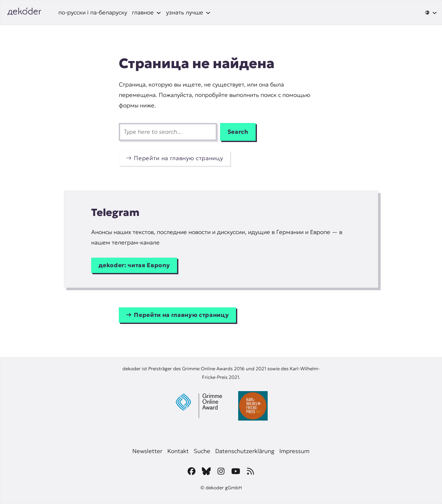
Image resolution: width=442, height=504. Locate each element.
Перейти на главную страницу (178, 158)
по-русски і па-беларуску (93, 12)
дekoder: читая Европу (134, 265)
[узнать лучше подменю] (188, 13)
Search (238, 132)
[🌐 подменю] (431, 13)
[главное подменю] (147, 13)
